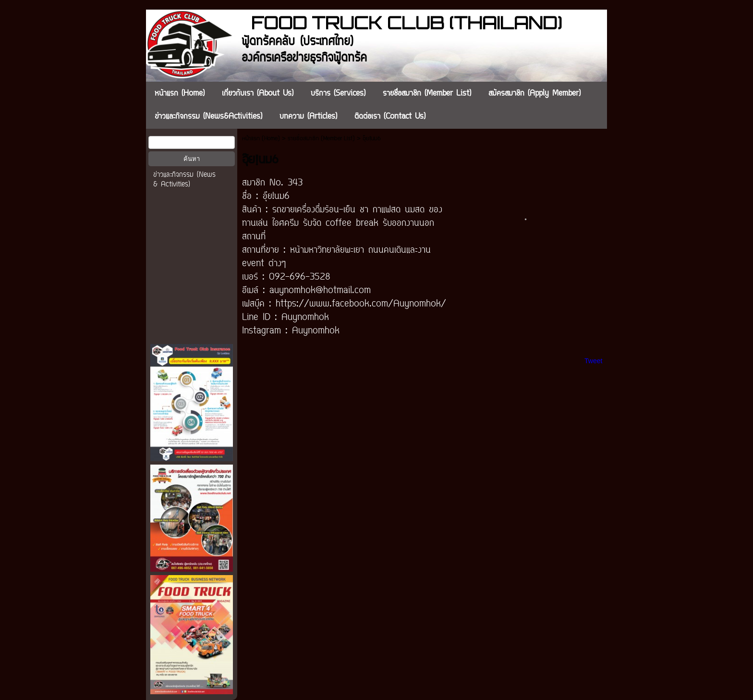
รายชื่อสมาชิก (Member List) (321, 139)
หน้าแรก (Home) (261, 139)
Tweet (593, 361)
